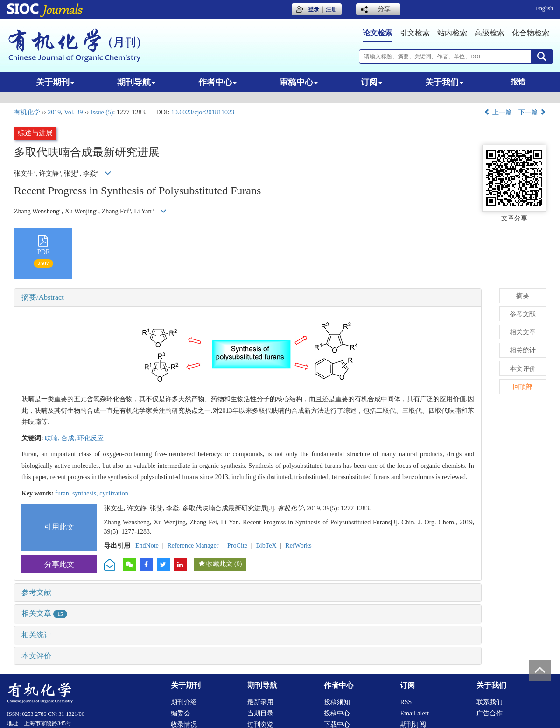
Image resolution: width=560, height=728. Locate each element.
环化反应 (91, 438)
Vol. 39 (73, 112)
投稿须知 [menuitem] (337, 702)
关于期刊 (55, 82)
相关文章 (44, 613)
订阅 (371, 82)
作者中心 (217, 82)
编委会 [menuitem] (181, 713)
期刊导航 (136, 82)
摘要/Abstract (43, 297)
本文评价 (36, 656)
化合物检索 (531, 33)
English (544, 8)
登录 (314, 9)
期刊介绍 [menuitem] (184, 702)
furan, (64, 493)
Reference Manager (193, 546)
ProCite (237, 546)
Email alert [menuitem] (414, 713)
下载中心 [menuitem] (337, 724)
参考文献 (36, 592)
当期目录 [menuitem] (260, 713)
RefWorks (298, 546)
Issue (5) (102, 112)
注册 (331, 9)
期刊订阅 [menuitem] (413, 724)
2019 (54, 112)
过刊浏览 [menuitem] (260, 724)
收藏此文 (219, 564)
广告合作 (490, 713)
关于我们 (444, 82)
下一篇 (532, 112)
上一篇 (498, 112)
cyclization (114, 493)
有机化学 (27, 112)
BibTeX (266, 546)
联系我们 (490, 702)
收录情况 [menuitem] (184, 724)
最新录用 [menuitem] (260, 702)
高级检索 (490, 33)
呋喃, (53, 438)
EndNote (147, 546)
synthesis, (86, 493)
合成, (69, 438)
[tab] (248, 297)
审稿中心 (299, 82)
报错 (518, 81)
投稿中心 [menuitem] (337, 713)
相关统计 (36, 635)
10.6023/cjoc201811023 (203, 112)
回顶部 (523, 387)
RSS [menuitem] (406, 702)
